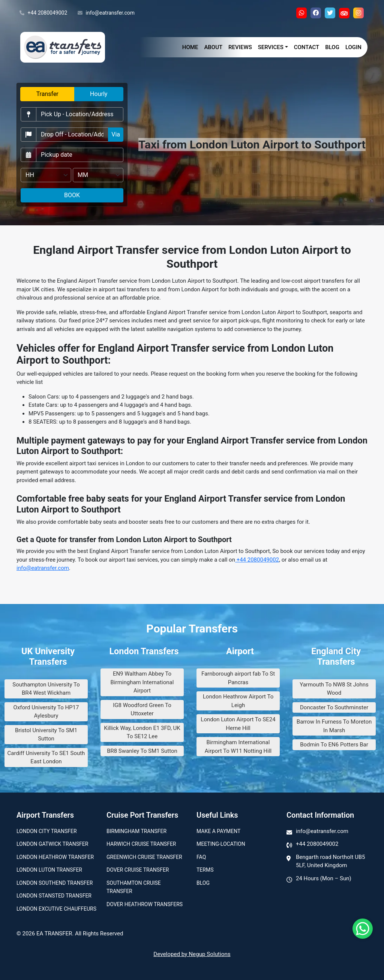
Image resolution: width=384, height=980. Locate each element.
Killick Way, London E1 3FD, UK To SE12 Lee (142, 732)
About (213, 47)
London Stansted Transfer (54, 896)
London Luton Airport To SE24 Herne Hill (238, 724)
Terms (205, 870)
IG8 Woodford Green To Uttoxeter (142, 710)
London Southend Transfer (55, 883)
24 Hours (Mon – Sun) (324, 878)
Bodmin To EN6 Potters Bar (334, 745)
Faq (201, 857)
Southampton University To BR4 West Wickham (46, 689)
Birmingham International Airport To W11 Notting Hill (238, 747)
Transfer (47, 94)
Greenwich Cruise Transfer (144, 857)
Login (353, 47)
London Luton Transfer (49, 870)
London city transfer (47, 831)
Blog (332, 47)
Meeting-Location (221, 844)
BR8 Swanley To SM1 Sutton (142, 751)
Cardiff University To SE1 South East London (46, 757)
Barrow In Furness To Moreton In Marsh (334, 726)
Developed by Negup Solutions (192, 954)
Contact (307, 47)
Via (116, 134)
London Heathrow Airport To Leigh (238, 701)
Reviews (240, 47)
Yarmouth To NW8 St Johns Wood (334, 689)
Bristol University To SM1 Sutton (46, 735)
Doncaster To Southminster (334, 707)
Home (190, 47)
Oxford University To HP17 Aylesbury (46, 712)
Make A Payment (218, 831)
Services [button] (271, 47)
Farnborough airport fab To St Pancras (238, 678)
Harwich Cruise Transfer (141, 844)
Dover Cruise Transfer (138, 870)
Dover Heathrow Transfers (145, 904)
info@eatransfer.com (106, 13)
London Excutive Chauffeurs (56, 909)
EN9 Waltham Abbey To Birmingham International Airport (142, 682)
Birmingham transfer (136, 831)
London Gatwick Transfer (52, 844)
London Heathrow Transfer (55, 857)
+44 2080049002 (43, 13)
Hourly (99, 94)
